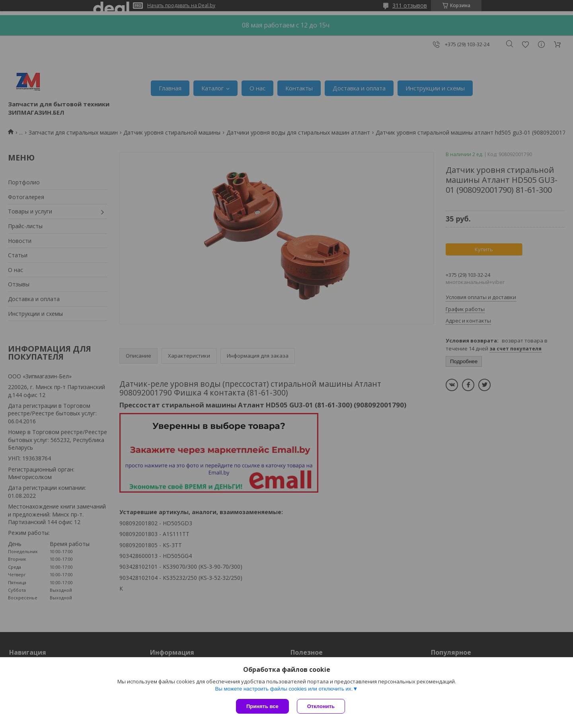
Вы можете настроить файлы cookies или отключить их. (284, 689)
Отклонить (321, 706)
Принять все (262, 706)
